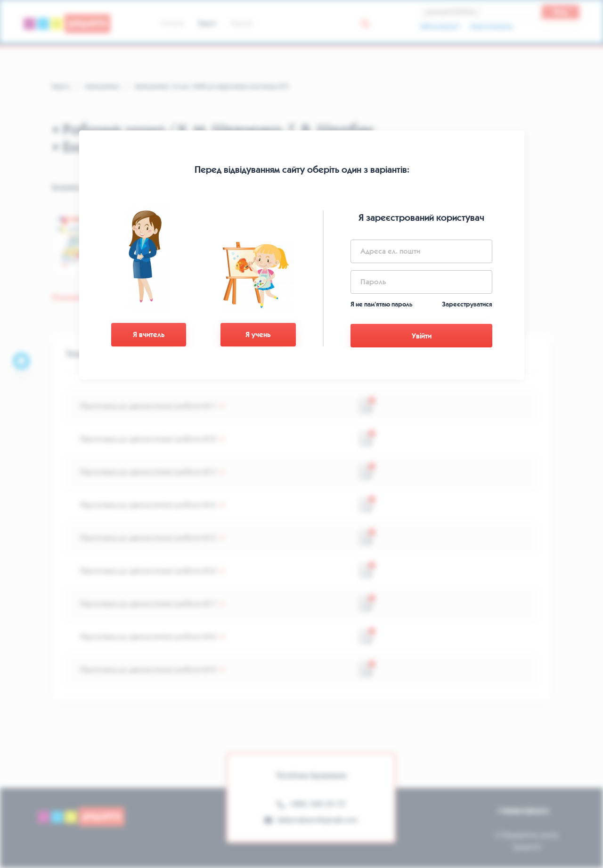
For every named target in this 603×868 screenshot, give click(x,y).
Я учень (258, 334)
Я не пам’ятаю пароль (382, 304)
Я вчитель (149, 334)
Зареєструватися (467, 304)
